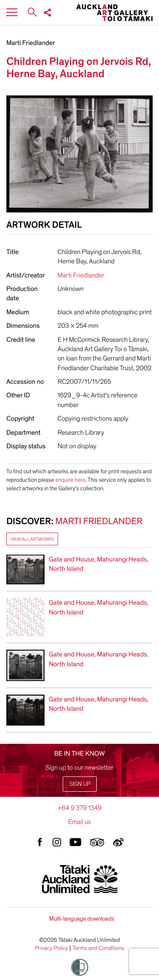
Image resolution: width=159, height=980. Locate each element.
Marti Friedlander (31, 43)
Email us (80, 822)
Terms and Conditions (98, 948)
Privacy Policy (51, 948)
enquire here (70, 480)
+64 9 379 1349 (79, 808)
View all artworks (32, 539)
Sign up (80, 784)
